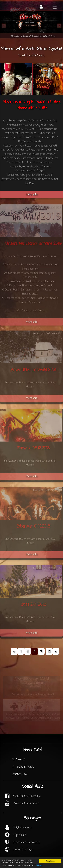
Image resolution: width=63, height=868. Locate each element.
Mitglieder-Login (22, 828)
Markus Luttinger (23, 850)
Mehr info (31, 195)
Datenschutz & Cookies (26, 842)
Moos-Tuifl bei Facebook (27, 796)
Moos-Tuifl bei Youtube (26, 803)
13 (49, 651)
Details (40, 865)
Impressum (20, 835)
